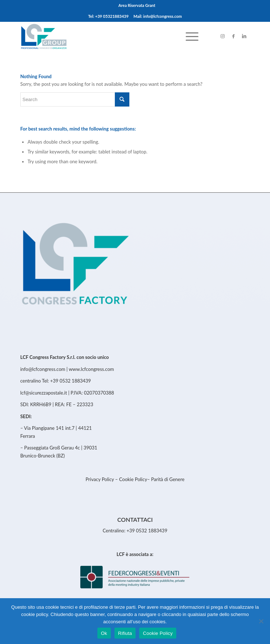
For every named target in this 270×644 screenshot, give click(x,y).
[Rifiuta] (261, 621)
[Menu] (188, 36)
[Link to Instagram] (222, 36)
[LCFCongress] (112, 36)
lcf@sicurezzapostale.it (44, 393)
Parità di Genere (168, 479)
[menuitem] (137, 5)
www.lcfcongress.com (91, 369)
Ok (104, 633)
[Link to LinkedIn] (244, 36)
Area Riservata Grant (137, 5)
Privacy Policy (100, 479)
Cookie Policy (133, 479)
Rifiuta (125, 633)
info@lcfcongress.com (43, 369)
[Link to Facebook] (233, 36)
